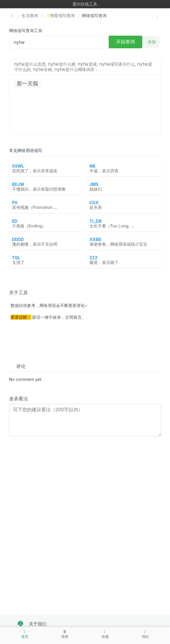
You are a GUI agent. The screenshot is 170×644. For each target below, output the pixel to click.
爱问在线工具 (85, 4)
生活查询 (30, 15)
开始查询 (126, 42)
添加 (152, 42)
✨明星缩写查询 (60, 15)
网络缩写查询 (94, 15)
